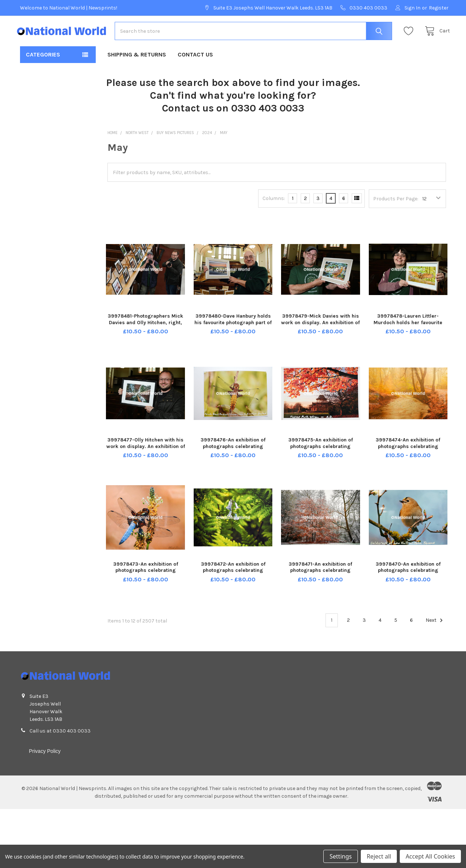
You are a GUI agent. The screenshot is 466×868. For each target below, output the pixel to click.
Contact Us (195, 66)
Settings (341, 856)
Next (435, 632)
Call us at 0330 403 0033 (60, 742)
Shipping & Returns (137, 66)
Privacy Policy (45, 762)
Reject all (379, 856)
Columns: (274, 210)
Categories (43, 66)
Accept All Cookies (430, 856)
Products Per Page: (396, 210)
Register (439, 8)
